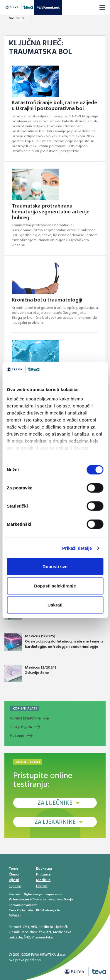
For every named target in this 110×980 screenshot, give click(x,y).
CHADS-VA (21, 727)
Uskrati (55, 605)
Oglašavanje (33, 894)
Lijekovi (15, 886)
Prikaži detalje (77, 548)
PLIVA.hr (15, 915)
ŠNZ (27, 937)
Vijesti (14, 880)
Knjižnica (43, 874)
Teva (12, 910)
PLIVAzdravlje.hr (48, 910)
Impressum (54, 894)
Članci (14, 874)
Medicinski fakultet (36, 932)
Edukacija (44, 868)
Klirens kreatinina (26, 718)
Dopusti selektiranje (55, 586)
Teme (14, 868)
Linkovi (42, 886)
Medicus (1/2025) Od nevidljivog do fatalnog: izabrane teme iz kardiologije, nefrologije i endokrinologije (54, 642)
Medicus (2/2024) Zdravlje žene (30, 674)
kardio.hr (46, 927)
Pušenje (17, 735)
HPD (34, 927)
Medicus (43, 880)
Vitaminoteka (42, 937)
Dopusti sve (55, 567)
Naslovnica (17, 18)
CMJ (26, 927)
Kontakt (15, 894)
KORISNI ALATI (25, 708)
